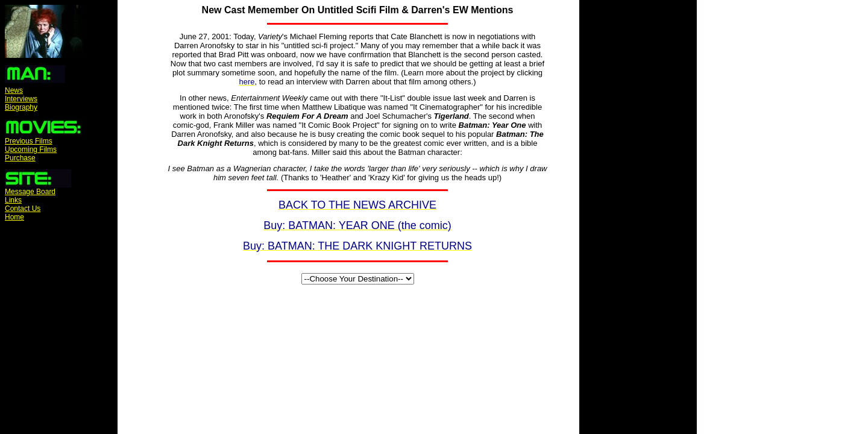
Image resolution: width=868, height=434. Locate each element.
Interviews (21, 99)
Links (13, 200)
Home (14, 217)
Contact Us (23, 209)
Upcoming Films (31, 149)
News (14, 90)
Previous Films (29, 141)
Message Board (30, 192)
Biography (21, 107)
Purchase (20, 158)
